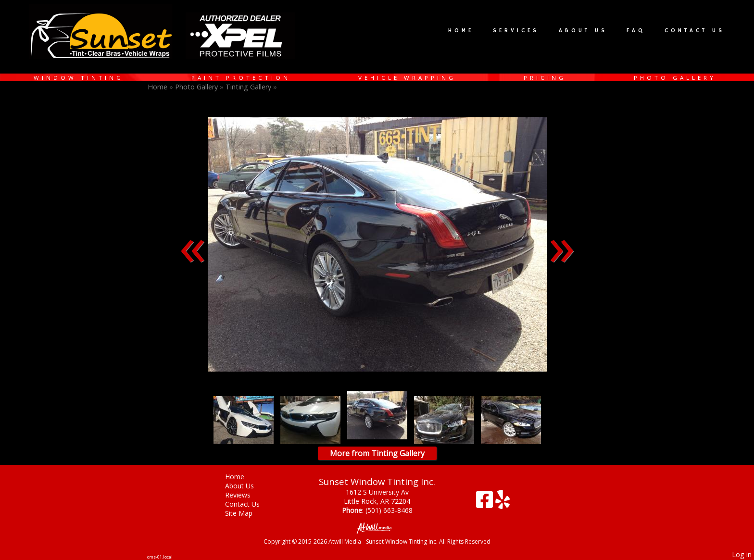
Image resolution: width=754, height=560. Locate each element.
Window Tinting (79, 78)
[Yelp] (503, 503)
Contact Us (695, 31)
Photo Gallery (675, 78)
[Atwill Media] (377, 528)
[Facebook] (486, 503)
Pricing (545, 78)
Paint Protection (241, 78)
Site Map (246, 513)
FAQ (636, 31)
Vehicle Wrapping (407, 78)
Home (461, 31)
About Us (583, 31)
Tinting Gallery (249, 87)
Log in (742, 554)
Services (516, 31)
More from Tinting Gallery (377, 453)
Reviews (245, 495)
